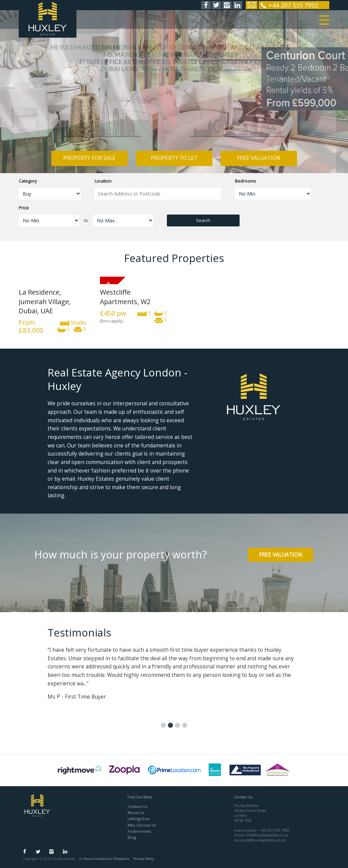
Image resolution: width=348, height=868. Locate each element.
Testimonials (139, 831)
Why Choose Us (142, 825)
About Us (136, 812)
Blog (132, 837)
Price (24, 208)
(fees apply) (111, 321)
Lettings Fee (138, 819)
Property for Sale (89, 158)
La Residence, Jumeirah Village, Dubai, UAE (45, 301)
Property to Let (174, 158)
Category (28, 181)
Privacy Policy (144, 859)
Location (103, 181)
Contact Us (137, 806)
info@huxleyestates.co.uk (267, 835)
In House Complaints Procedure (104, 859)
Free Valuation (259, 158)
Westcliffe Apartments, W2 (125, 297)
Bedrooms (246, 181)
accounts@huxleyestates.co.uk (260, 840)
